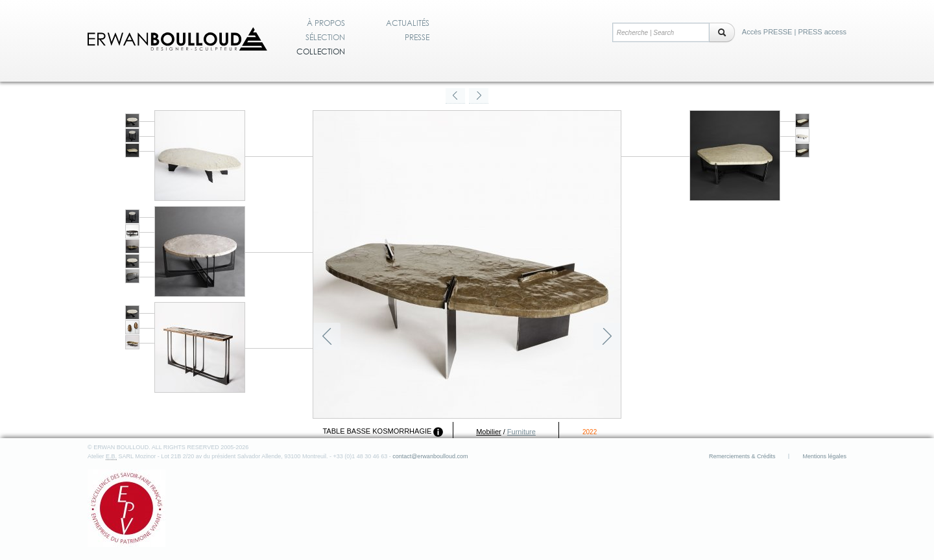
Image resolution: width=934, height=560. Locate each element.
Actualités (408, 23)
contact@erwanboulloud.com (430, 456)
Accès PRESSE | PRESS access (794, 32)
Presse (417, 38)
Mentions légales (824, 456)
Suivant (607, 336)
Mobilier (489, 432)
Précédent (327, 336)
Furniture (521, 432)
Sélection (325, 38)
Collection (321, 52)
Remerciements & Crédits (742, 456)
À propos (326, 23)
